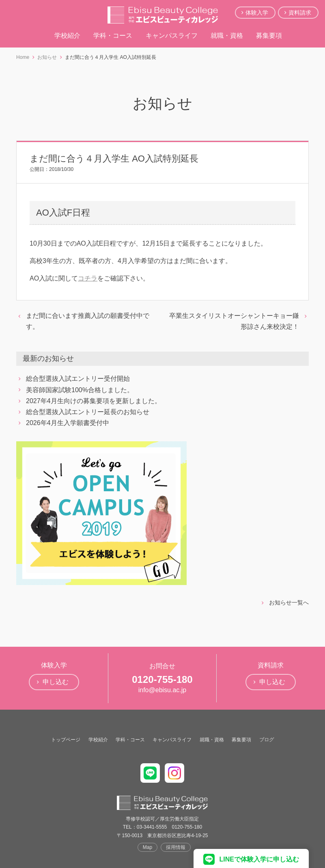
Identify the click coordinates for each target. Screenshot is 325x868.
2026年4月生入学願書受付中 (68, 423)
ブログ (267, 740)
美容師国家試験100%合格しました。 (80, 390)
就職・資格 (227, 36)
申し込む (56, 682)
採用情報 (176, 847)
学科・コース (113, 36)
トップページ (66, 740)
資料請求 (300, 13)
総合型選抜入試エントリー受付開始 (78, 379)
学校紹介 (67, 36)
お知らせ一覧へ (289, 602)
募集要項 (269, 36)
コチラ (88, 278)
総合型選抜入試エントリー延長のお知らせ (88, 412)
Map (147, 847)
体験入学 (257, 13)
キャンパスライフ (172, 36)
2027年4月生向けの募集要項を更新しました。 (94, 401)
